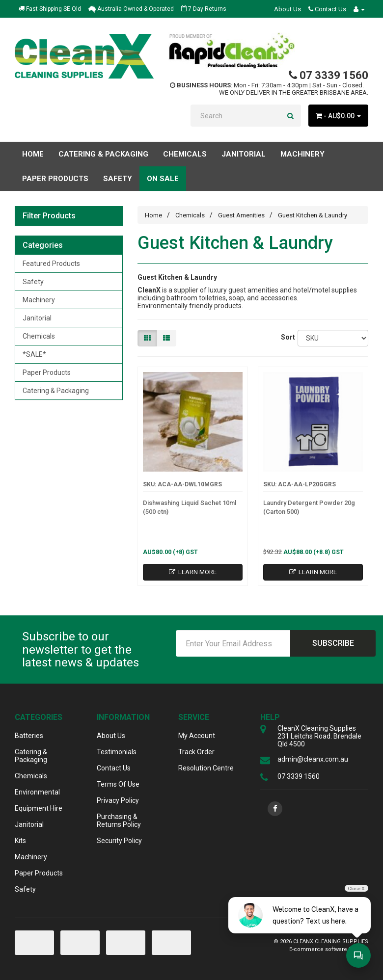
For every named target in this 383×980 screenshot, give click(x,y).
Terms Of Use (118, 784)
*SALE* (34, 354)
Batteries (29, 736)
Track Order (196, 752)
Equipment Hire (39, 808)
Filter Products (49, 216)
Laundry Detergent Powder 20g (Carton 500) (309, 507)
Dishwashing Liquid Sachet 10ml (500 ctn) (190, 507)
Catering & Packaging (56, 391)
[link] (275, 809)
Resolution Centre (206, 768)
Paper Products (47, 372)
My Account (197, 736)
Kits (20, 841)
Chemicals (39, 336)
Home (33, 154)
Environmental (37, 792)
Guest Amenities (241, 215)
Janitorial (37, 318)
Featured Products (51, 264)
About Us (287, 9)
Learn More (193, 572)
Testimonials (117, 752)
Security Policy (119, 841)
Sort (286, 337)
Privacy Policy (118, 800)
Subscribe (333, 643)
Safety (33, 282)
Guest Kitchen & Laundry (313, 215)
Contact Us (327, 9)
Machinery (39, 300)
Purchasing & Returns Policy (119, 821)
